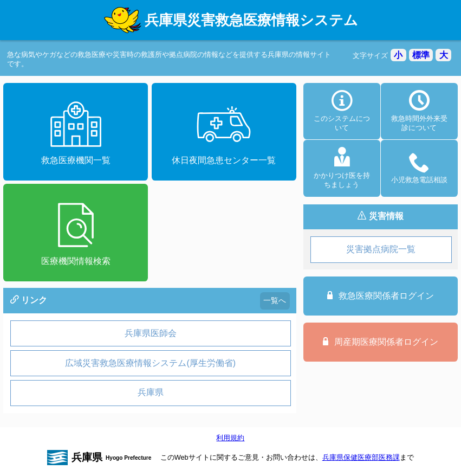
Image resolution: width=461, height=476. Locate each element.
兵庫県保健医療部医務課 (361, 457)
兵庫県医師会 (151, 333)
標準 (421, 55)
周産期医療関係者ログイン (380, 342)
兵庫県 (151, 392)
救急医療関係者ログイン (380, 295)
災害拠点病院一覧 (381, 249)
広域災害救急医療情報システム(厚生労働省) (150, 363)
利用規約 (230, 438)
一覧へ (275, 300)
